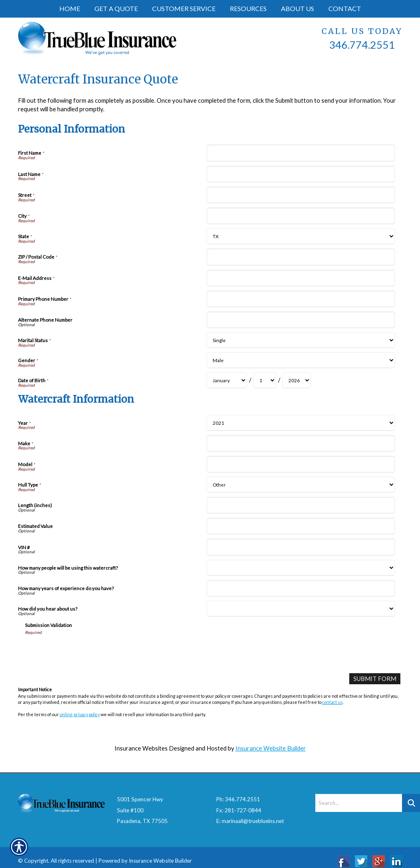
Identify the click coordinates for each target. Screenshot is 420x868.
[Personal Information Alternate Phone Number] (301, 320)
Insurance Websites (141, 748)
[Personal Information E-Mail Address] (301, 278)
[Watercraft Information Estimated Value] (301, 526)
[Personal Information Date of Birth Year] (296, 380)
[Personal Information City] (301, 216)
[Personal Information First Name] (301, 153)
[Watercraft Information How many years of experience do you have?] (301, 588)
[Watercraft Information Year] (301, 423)
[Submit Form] (375, 679)
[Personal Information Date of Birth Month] (227, 380)
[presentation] (87, 651)
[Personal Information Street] (301, 195)
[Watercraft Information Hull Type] (301, 485)
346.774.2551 (362, 45)
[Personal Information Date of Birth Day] (265, 380)
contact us (332, 702)
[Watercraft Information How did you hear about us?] (301, 609)
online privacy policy (80, 714)
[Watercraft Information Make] (301, 443)
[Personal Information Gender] (301, 360)
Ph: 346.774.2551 (238, 792)
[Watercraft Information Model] (301, 464)
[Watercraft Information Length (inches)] (301, 505)
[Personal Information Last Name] (301, 174)
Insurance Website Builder (271, 748)
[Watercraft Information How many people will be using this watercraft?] (301, 568)
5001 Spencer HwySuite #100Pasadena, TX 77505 (142, 803)
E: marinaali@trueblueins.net (250, 814)
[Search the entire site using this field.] (359, 796)
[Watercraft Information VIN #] (301, 547)
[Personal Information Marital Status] (301, 340)
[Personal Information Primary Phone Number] (301, 299)
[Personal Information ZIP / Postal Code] (301, 257)
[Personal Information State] (301, 236)
